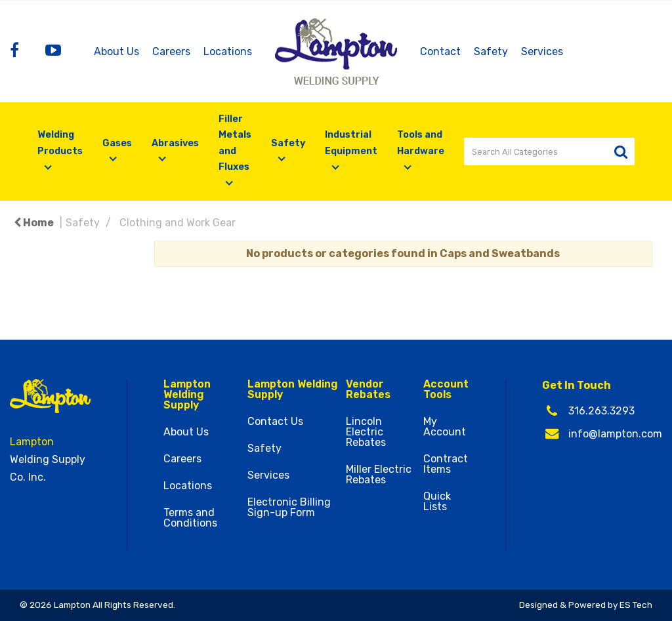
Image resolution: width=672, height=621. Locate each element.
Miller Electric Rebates (379, 475)
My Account (445, 427)
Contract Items (446, 464)
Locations (228, 51)
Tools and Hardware (421, 143)
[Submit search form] (620, 152)
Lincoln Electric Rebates (366, 432)
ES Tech (636, 605)
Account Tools (446, 390)
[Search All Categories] (549, 151)
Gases (117, 143)
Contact (440, 51)
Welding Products (60, 143)
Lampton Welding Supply (187, 395)
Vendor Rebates (368, 390)
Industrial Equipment (351, 143)
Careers (171, 51)
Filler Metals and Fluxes (235, 143)
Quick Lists (437, 502)
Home (34, 223)
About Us (116, 51)
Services (542, 51)
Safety (491, 51)
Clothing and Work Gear (178, 223)
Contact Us (275, 422)
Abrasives (175, 143)
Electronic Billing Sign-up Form (289, 508)
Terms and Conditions (190, 518)
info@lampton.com (615, 434)
